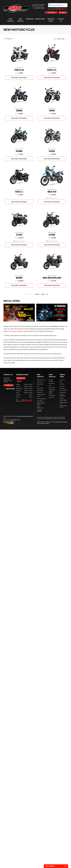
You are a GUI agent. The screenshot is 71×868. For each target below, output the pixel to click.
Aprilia (52, 331)
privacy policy (59, 422)
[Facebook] (57, 9)
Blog (61, 382)
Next (45, 294)
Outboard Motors (41, 395)
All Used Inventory (51, 381)
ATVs (38, 386)
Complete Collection (39, 411)
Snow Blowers (40, 401)
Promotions (40, 19)
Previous (27, 294)
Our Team (62, 384)
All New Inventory (41, 380)
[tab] (21, 378)
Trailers (39, 397)
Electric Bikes (40, 384)
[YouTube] (62, 9)
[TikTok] (65, 9)
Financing (30, 19)
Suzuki (14, 331)
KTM (10, 331)
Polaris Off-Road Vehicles (41, 404)
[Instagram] (60, 9)
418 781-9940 (38, 8)
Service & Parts (63, 390)
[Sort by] (61, 39)
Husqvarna (20, 331)
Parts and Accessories (63, 395)
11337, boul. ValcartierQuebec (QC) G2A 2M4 (38, 5)
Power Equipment (41, 399)
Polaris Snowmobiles (40, 407)
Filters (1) (8, 39)
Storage (62, 398)
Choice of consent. (45, 423)
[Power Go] (19, 423)
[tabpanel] (24, 391)
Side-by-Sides (40, 388)
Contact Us (62, 380)
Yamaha (26, 331)
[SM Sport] (17, 8)
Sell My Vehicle (63, 400)
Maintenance (63, 392)
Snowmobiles (40, 390)
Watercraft (40, 392)
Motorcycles (40, 382)
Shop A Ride (13, 420)
